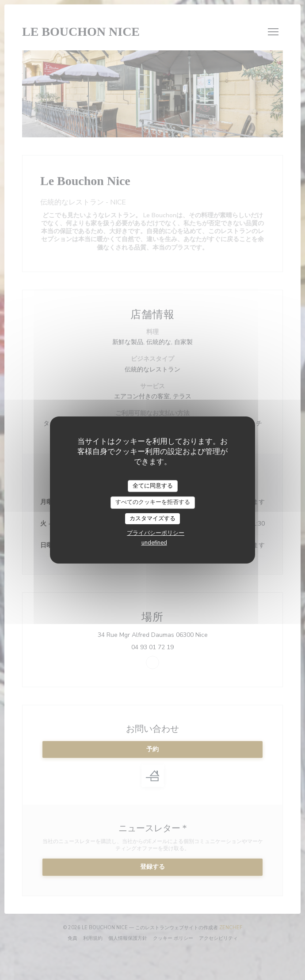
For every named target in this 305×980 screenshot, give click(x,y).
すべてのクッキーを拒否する (153, 502)
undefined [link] (154, 543)
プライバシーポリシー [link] (156, 533)
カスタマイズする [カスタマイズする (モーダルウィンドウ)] (152, 518)
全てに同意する (153, 486)
